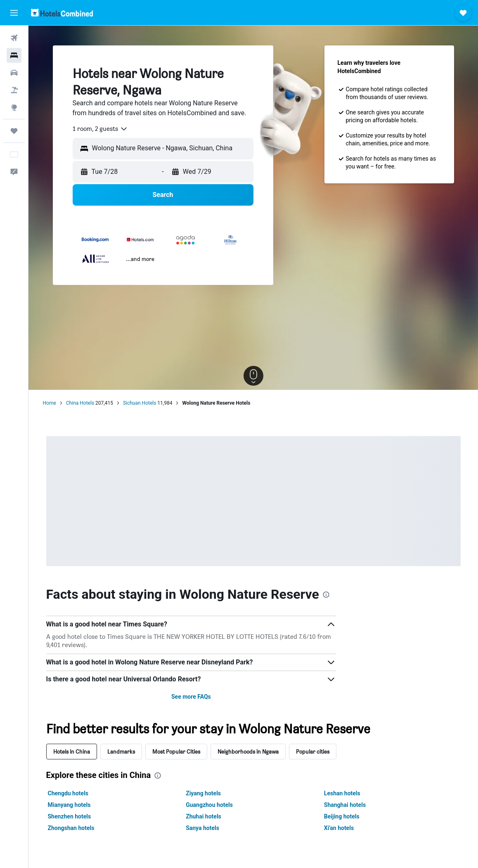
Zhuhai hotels (204, 816)
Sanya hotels (202, 828)
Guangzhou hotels (209, 805)
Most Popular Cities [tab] (176, 751)
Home (50, 403)
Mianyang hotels (69, 805)
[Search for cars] (14, 73)
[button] (14, 13)
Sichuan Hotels (140, 403)
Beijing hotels (342, 816)
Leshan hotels (342, 793)
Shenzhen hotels (70, 816)
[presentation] (326, 595)
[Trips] (14, 131)
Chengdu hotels (68, 793)
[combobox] (100, 129)
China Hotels (80, 403)
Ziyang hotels (203, 793)
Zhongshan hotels (71, 828)
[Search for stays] (14, 55)
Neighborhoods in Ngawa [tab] (248, 751)
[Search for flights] (14, 38)
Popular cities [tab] (313, 751)
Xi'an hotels (339, 828)
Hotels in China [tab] (72, 751)
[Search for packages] (14, 90)
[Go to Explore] (14, 107)
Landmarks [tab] (121, 751)
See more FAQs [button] (191, 697)
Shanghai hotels (345, 805)
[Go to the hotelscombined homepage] (62, 13)
